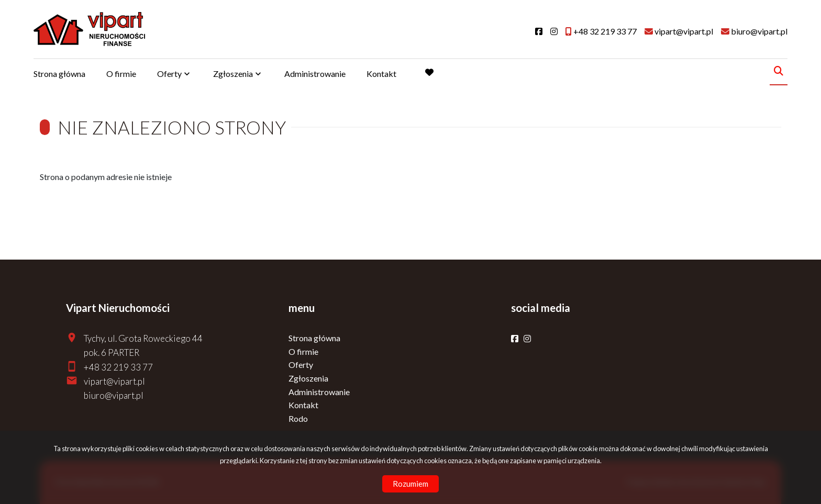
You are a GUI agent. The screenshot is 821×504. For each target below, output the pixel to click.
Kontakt (381, 74)
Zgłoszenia (233, 74)
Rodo (298, 418)
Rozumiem (410, 484)
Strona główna (59, 74)
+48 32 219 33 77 (118, 367)
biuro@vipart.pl (114, 395)
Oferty (169, 74)
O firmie (121, 74)
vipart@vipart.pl (114, 381)
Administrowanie (315, 74)
